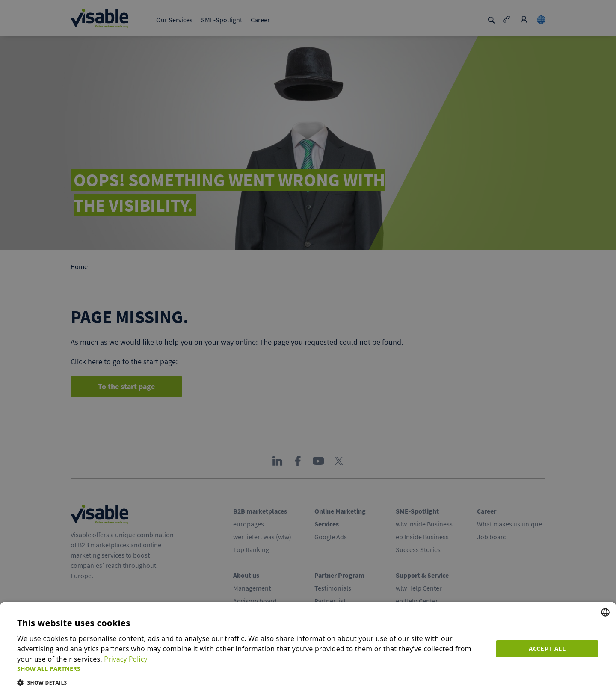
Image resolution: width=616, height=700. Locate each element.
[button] (252, 669)
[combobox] (605, 612)
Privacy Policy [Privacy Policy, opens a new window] (126, 659)
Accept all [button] (548, 649)
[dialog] (308, 651)
